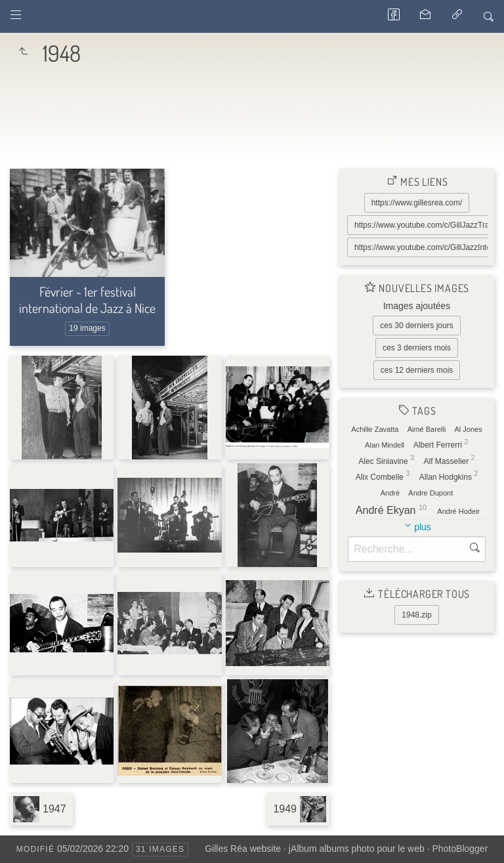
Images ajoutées (417, 306)
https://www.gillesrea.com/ (417, 203)
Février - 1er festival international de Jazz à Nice (87, 300)
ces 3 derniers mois (417, 348)
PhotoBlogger (460, 849)
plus (423, 527)
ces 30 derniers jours (416, 326)
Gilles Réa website (243, 849)
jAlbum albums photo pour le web (357, 849)
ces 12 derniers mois (417, 370)
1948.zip (416, 615)
